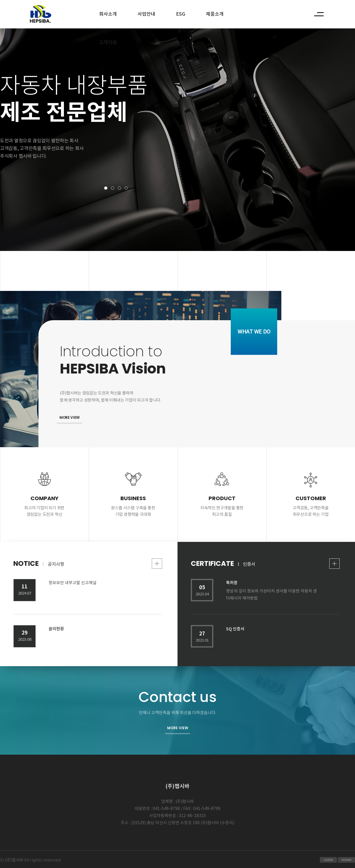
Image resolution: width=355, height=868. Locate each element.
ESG (181, 14)
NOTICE (88, 564)
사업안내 (146, 14)
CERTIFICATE (265, 564)
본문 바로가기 (0, 0)
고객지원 (108, 43)
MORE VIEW (70, 417)
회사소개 (108, 14)
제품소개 (215, 14)
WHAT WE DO (254, 332)
